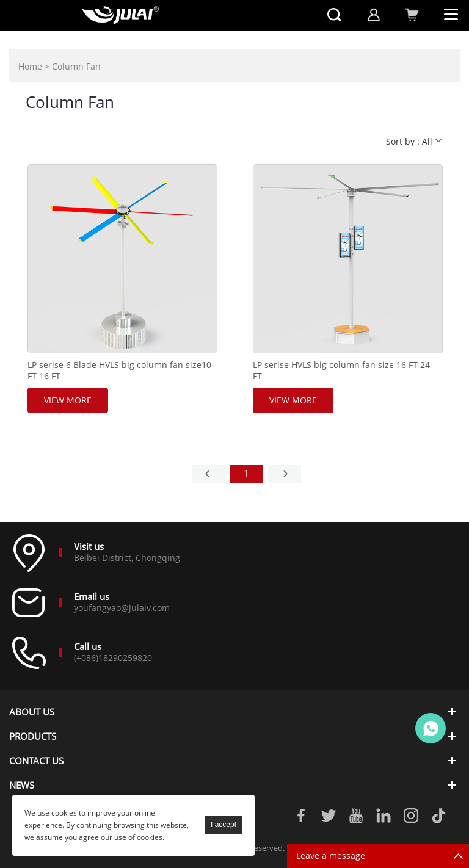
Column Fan (76, 66)
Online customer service (431, 728)
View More (68, 400)
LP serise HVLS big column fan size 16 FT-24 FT (341, 371)
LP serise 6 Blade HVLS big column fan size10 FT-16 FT (119, 371)
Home (30, 66)
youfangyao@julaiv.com (122, 608)
